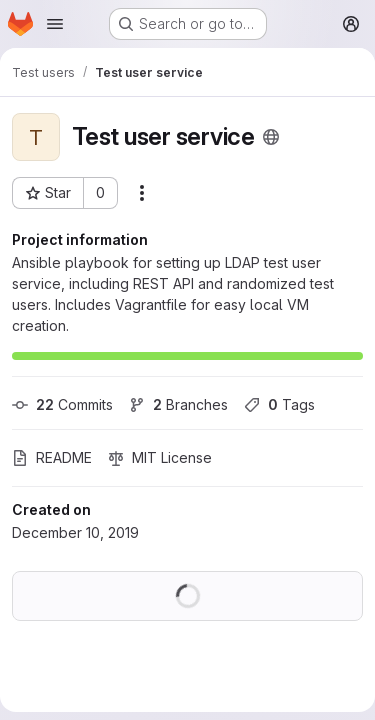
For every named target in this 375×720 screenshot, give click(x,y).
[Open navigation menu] (55, 24)
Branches (178, 404)
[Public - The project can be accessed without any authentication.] (271, 137)
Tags (279, 404)
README (52, 457)
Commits (62, 404)
